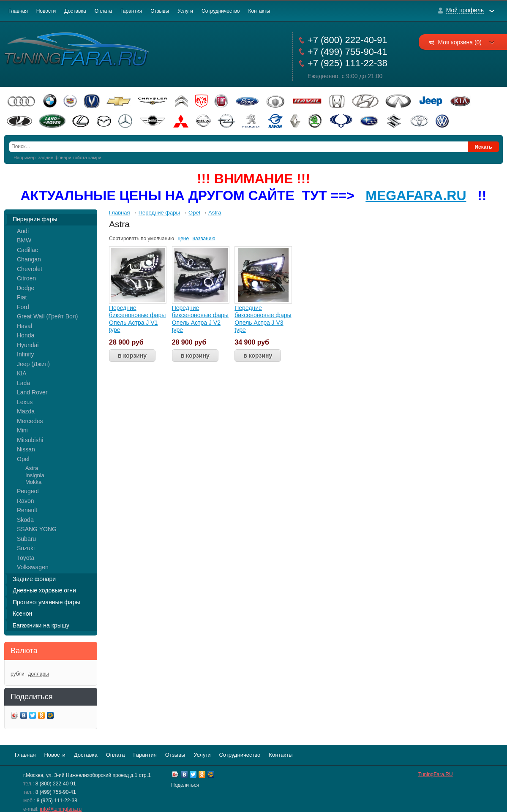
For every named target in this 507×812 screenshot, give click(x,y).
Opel (23, 459)
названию (204, 239)
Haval (25, 326)
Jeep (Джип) (33, 364)
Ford (23, 307)
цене (183, 239)
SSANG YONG (37, 529)
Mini (22, 430)
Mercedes (30, 421)
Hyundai (28, 345)
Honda (26, 335)
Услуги (185, 11)
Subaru (26, 539)
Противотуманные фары (46, 602)
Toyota (26, 558)
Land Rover (32, 392)
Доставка (75, 11)
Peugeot (28, 491)
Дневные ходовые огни (44, 590)
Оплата (103, 11)
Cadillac (27, 250)
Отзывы (160, 11)
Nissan (26, 449)
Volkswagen (33, 567)
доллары (38, 674)
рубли (18, 674)
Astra (32, 468)
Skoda (25, 520)
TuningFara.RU (436, 774)
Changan (29, 259)
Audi (23, 231)
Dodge (26, 288)
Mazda (26, 411)
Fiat (22, 297)
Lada (23, 383)
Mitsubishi (30, 440)
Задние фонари (34, 579)
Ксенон (22, 614)
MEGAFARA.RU (416, 196)
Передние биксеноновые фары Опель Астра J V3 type (263, 319)
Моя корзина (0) (466, 42)
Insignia (35, 475)
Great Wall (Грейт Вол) (47, 316)
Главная (18, 11)
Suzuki (26, 548)
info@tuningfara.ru (61, 809)
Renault (27, 510)
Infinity (25, 354)
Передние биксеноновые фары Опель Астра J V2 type (200, 319)
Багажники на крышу (41, 625)
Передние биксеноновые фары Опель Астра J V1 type (137, 319)
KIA (22, 373)
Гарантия (131, 11)
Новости (46, 11)
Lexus (25, 402)
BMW (24, 240)
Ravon (25, 501)
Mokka (33, 482)
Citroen (26, 278)
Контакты (259, 11)
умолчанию (161, 239)
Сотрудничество (221, 11)
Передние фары (35, 219)
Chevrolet (30, 269)
